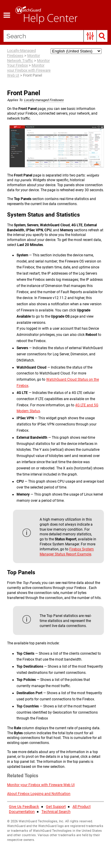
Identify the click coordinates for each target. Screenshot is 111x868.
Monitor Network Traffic (24, 58)
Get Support (56, 807)
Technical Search (56, 812)
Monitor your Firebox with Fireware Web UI (29, 70)
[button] (90, 36)
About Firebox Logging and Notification (39, 794)
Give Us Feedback (24, 807)
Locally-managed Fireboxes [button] (44, 100)
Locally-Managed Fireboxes (21, 53)
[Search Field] (55, 36)
